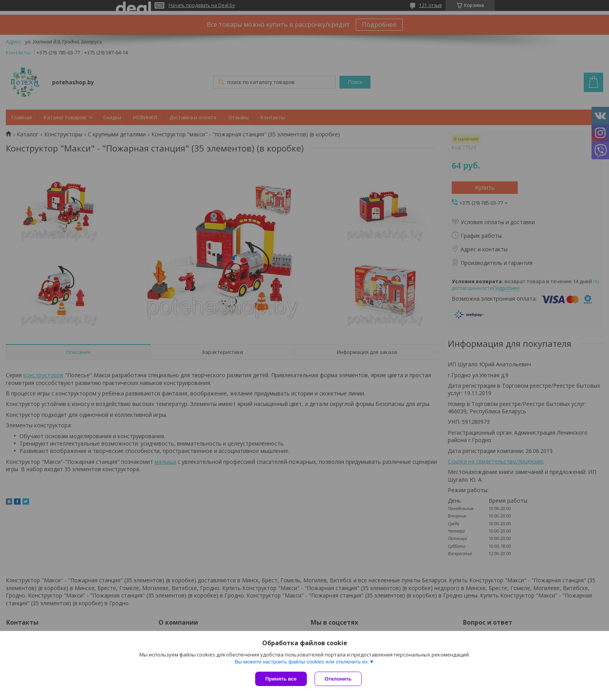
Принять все (281, 679)
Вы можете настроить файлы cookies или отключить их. (302, 662)
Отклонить (338, 679)
